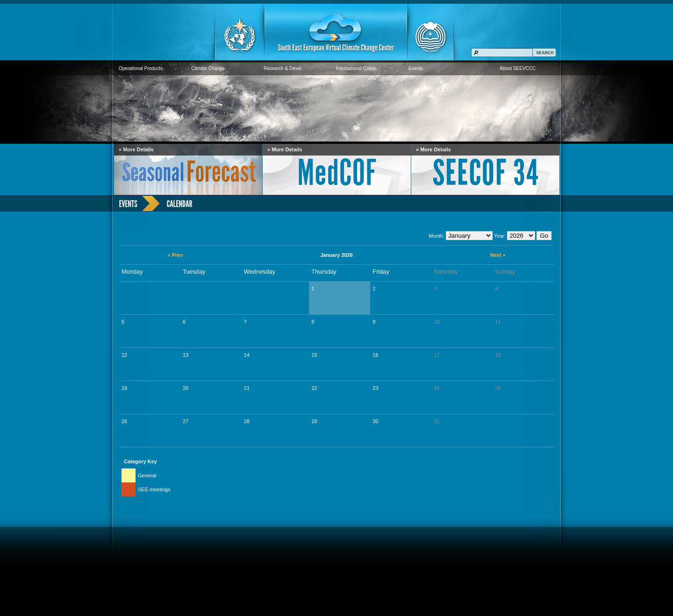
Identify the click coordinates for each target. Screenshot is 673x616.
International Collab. (357, 68)
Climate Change (208, 68)
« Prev (175, 255)
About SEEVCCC (518, 68)
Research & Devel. (283, 68)
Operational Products (141, 68)
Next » (498, 255)
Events (416, 68)
